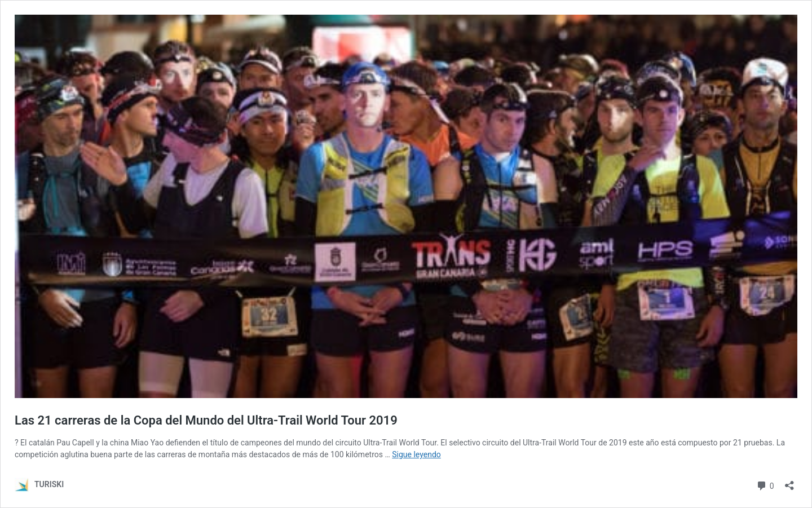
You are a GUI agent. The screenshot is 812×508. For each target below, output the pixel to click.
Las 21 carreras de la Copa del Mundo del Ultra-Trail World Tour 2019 (206, 420)
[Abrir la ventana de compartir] (789, 482)
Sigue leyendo (416, 454)
